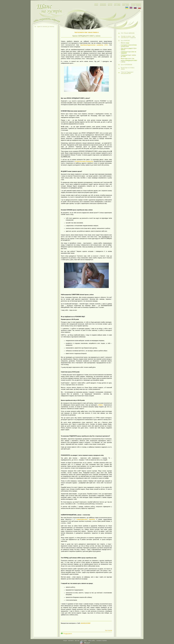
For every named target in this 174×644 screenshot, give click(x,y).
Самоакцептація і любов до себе (128, 56)
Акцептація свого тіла (127, 59)
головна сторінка (136, 5)
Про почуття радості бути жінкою (129, 49)
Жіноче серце (125, 43)
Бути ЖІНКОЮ (125, 41)
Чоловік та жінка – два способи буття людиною (128, 37)
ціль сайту (117, 5)
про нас (110, 5)
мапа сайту (126, 5)
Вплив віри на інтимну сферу (128, 68)
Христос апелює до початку (46, 27)
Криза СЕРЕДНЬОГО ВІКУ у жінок (129, 61)
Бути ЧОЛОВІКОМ (126, 65)
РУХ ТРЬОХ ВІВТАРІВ (128, 33)
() (94, 45)
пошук (96, 5)
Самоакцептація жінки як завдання (129, 52)
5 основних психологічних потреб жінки (129, 46)
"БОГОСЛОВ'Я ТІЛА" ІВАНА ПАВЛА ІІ (86, 32)
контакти (103, 5)
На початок (109, 630)
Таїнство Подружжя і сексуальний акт (127, 73)
